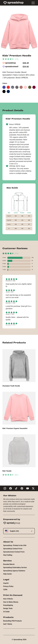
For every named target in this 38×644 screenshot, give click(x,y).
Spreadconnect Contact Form (14, 552)
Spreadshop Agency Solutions (14, 571)
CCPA (5, 590)
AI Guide (6, 612)
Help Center (8, 574)
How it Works (8, 599)
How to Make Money (11, 602)
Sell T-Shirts (8, 624)
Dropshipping (8, 605)
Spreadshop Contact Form (13, 549)
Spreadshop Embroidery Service (15, 567)
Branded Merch (9, 564)
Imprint (6, 583)
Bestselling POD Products (12, 621)
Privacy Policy (8, 586)
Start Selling (8, 555)
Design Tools (8, 608)
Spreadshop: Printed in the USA (15, 545)
